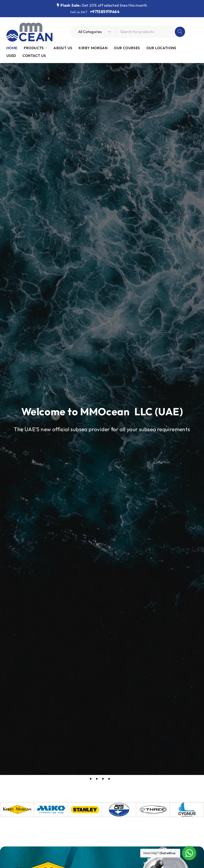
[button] (56, 416)
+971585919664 (105, 12)
